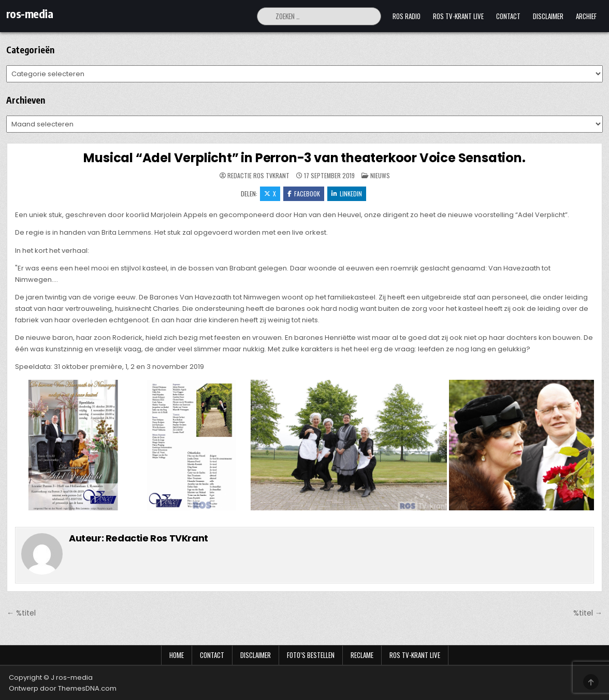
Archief (586, 16)
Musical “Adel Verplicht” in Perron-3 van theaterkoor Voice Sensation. (304, 158)
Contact (508, 16)
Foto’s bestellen (311, 655)
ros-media (30, 13)
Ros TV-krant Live (458, 16)
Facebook (304, 194)
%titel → (588, 613)
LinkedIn (347, 194)
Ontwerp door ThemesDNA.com (63, 688)
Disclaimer (548, 16)
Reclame (362, 655)
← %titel (21, 613)
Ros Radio (407, 16)
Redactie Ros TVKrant (258, 176)
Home (177, 655)
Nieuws (380, 175)
